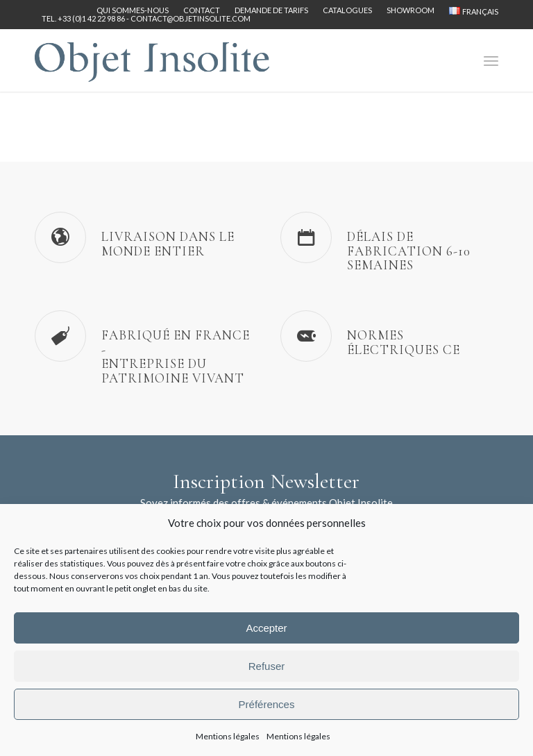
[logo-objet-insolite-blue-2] (152, 60)
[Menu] (491, 60)
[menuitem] (133, 10)
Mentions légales (228, 736)
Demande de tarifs (271, 10)
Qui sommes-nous (133, 10)
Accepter (266, 628)
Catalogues (347, 10)
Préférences (267, 704)
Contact (202, 10)
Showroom (411, 10)
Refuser (267, 666)
